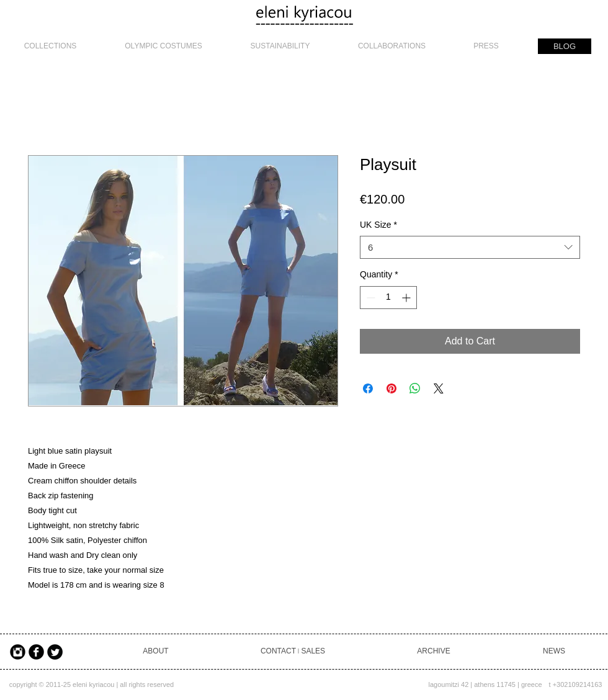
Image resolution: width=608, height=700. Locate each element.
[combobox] (470, 248)
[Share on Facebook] (368, 388)
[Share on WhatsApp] (415, 388)
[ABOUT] (156, 652)
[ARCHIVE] (434, 652)
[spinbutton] (388, 298)
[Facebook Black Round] (36, 652)
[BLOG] (565, 46)
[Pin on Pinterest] (391, 388)
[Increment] (407, 298)
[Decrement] (369, 298)
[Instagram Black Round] (18, 652)
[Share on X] (439, 388)
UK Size (378, 225)
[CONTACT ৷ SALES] (293, 652)
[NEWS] (554, 652)
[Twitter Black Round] (55, 652)
